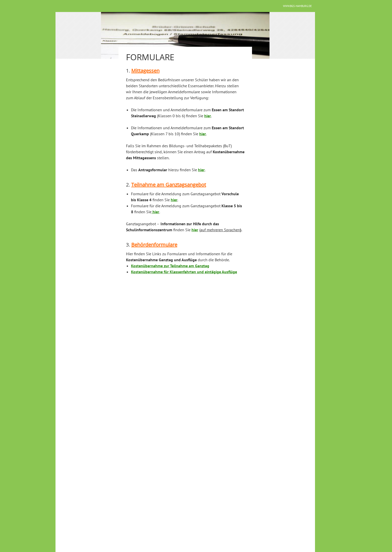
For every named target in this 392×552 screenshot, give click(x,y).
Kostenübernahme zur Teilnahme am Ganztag (170, 266)
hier (174, 200)
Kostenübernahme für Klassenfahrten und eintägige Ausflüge (184, 272)
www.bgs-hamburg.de (297, 6)
